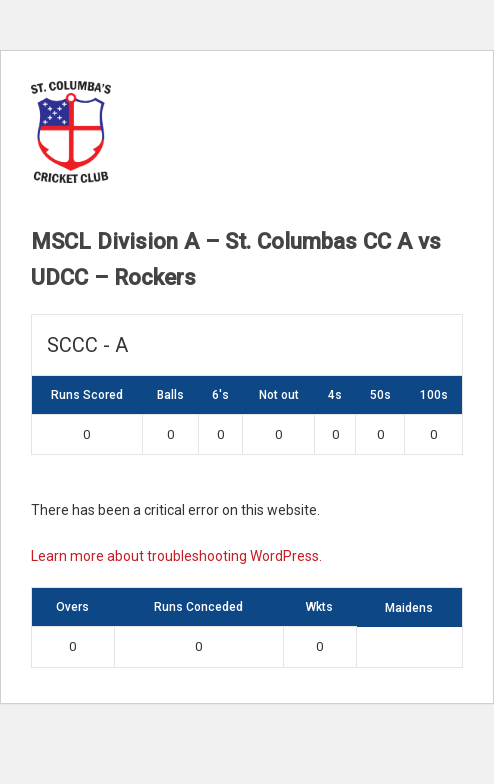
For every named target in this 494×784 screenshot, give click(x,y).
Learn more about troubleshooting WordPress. (176, 556)
